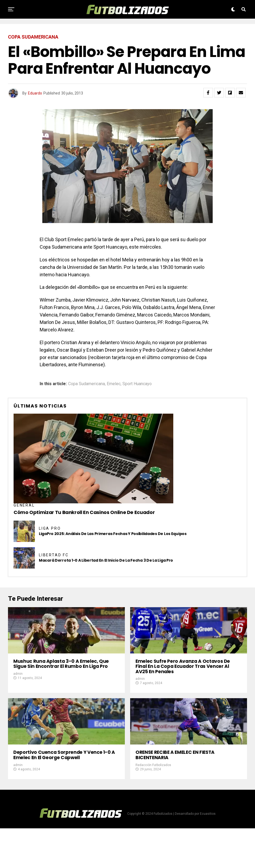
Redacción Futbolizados (153, 805)
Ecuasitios (208, 853)
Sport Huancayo (137, 384)
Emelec (114, 384)
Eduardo (35, 93)
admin (18, 693)
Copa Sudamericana (87, 384)
